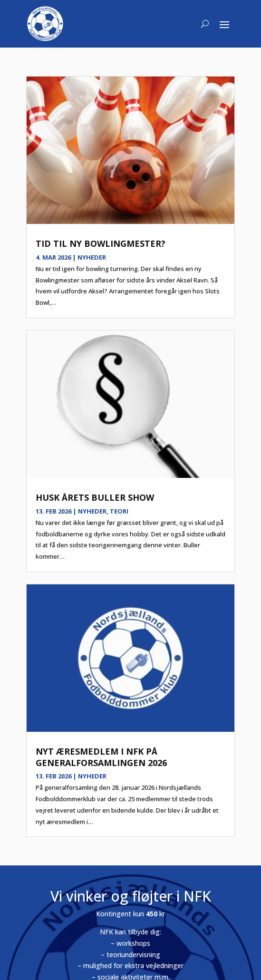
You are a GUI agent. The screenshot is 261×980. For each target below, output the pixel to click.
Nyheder (92, 257)
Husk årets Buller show (95, 497)
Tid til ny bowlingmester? (101, 243)
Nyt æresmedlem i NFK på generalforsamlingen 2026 (101, 757)
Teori (119, 511)
